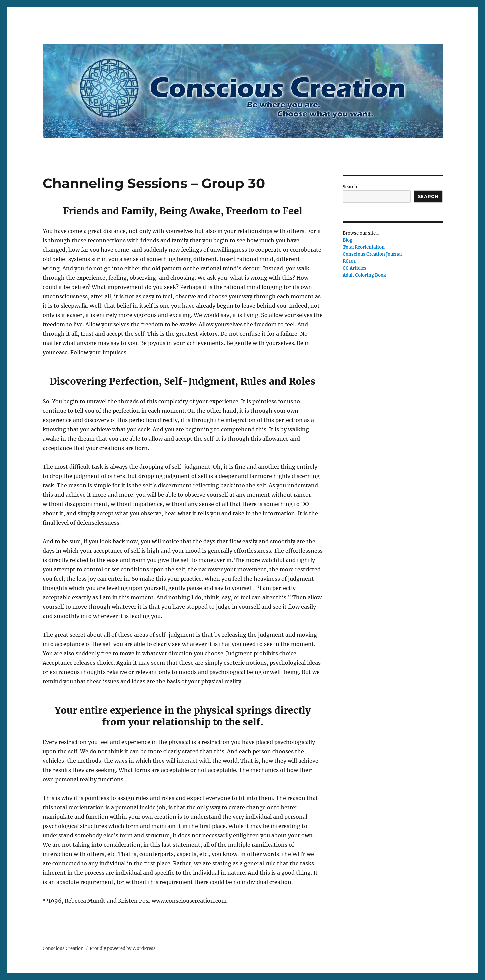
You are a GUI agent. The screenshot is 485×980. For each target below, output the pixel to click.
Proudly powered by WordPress (123, 948)
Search (350, 187)
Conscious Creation (63, 948)
